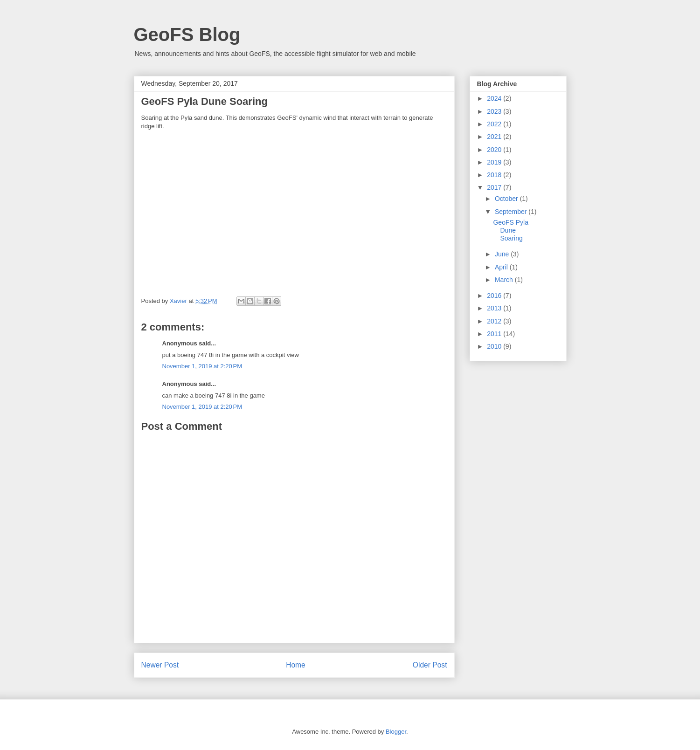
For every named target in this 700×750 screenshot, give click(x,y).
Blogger (396, 732)
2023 (495, 111)
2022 (495, 124)
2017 (495, 187)
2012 (495, 321)
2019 (495, 162)
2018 (495, 175)
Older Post (430, 665)
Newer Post (160, 665)
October (507, 199)
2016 (495, 296)
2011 (495, 334)
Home (296, 665)
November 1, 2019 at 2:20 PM (202, 366)
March (505, 280)
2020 (495, 150)
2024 (495, 98)
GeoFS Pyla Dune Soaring (510, 230)
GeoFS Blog (187, 34)
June (503, 254)
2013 (495, 308)
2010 (495, 346)
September (512, 212)
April (502, 267)
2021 (495, 137)
